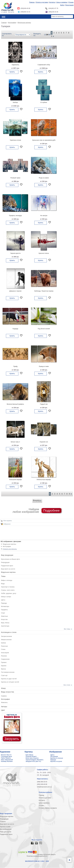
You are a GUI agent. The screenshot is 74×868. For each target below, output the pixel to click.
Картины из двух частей (9, 679)
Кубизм (3, 643)
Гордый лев (44, 404)
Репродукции (5, 562)
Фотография (7, 547)
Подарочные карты (6, 834)
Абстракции (54, 756)
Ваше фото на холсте (8, 569)
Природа (4, 603)
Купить (12, 72)
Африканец (15, 65)
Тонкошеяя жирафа (15, 480)
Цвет (3, 710)
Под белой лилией (44, 329)
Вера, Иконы (5, 623)
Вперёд (37, 501)
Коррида (15, 329)
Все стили (67, 685)
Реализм (4, 656)
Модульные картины (9, 544)
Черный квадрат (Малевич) (34, 760)
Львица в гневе (44, 366)
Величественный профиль (15, 404)
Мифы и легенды (7, 580)
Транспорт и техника (8, 587)
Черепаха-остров (15, 140)
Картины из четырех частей (10, 682)
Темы (3, 576)
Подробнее (51, 511)
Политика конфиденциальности (37, 856)
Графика (4, 696)
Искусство (4, 619)
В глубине (44, 102)
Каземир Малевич (7, 761)
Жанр (3, 688)
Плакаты (3, 822)
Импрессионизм (6, 640)
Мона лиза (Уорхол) (32, 758)
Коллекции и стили (9, 632)
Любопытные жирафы (44, 480)
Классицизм (5, 653)
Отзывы (71, 2)
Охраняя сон (44, 442)
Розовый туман (15, 178)
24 (47, 35)
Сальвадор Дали (6, 756)
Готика (3, 649)
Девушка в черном (15, 291)
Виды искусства (7, 692)
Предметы (4, 610)
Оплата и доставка (42, 2)
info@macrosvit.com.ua (44, 787)
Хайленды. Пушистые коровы (44, 291)
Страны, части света (8, 590)
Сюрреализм (5, 659)
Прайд (15, 366)
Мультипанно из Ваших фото (10, 559)
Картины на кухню (56, 761)
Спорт (3, 613)
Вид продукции (7, 555)
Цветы (3, 600)
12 (45, 35)
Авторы (4, 706)
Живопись (4, 702)
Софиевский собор (44, 65)
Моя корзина (8, 521)
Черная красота (15, 253)
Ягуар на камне (44, 178)
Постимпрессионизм (8, 672)
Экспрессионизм (6, 636)
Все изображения (6, 829)
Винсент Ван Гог (6, 755)
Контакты (52, 2)
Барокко (4, 666)
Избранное (7, 524)
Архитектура (5, 626)
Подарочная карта (7, 566)
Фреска (3, 669)
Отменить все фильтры (10, 549)
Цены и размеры (62, 2)
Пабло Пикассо (6, 758)
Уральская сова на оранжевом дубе (44, 140)
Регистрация (69, 5)
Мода (3, 584)
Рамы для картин (6, 832)
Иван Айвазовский (7, 760)
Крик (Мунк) (29, 755)
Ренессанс (5, 646)
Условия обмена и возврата (48, 808)
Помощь (32, 2)
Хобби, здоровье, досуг (9, 593)
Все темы (67, 629)
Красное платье (44, 253)
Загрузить (12, 739)
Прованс (4, 662)
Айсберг (15, 102)
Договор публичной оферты (46, 854)
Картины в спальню (57, 758)
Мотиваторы (5, 606)
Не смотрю (44, 216)
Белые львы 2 (15, 442)
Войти (62, 5)
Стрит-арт (4, 675)
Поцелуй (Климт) (31, 756)
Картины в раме (5, 827)
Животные (4, 616)
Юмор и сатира (6, 597)
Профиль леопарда (15, 216)
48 (49, 35)
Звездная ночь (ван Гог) (33, 761)
